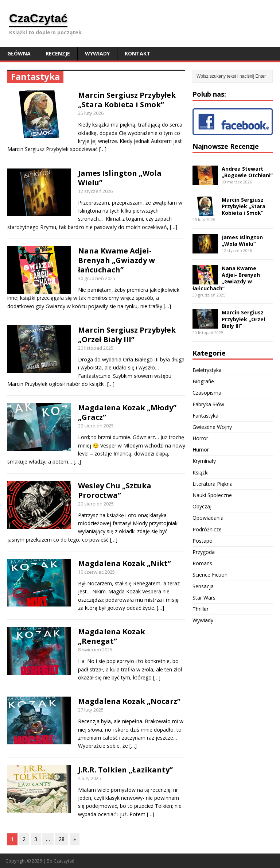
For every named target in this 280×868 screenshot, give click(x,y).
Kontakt (137, 53)
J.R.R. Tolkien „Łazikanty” (125, 770)
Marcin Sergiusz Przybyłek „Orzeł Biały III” (127, 335)
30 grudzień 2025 (97, 278)
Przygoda (204, 552)
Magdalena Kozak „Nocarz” (129, 701)
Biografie (203, 381)
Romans (202, 563)
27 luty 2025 (91, 710)
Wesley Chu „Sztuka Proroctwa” (115, 490)
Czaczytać (64, 861)
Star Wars (204, 598)
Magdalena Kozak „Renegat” (112, 636)
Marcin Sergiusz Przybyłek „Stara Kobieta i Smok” (127, 100)
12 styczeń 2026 (95, 191)
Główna (19, 53)
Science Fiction (210, 575)
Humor (201, 449)
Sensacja (203, 586)
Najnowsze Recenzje (226, 146)
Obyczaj (202, 506)
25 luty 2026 (91, 113)
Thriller (201, 609)
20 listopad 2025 (96, 348)
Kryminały (204, 461)
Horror (200, 438)
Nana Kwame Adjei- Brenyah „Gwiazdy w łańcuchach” (116, 260)
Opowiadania (208, 518)
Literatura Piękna (213, 484)
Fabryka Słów (208, 404)
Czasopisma (207, 393)
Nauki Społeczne (212, 495)
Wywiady (97, 53)
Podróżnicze (207, 529)
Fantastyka (205, 416)
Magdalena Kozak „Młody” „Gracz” (127, 412)
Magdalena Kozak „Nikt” (125, 563)
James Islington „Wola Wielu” (120, 178)
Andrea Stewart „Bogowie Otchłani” (247, 172)
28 (62, 839)
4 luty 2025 (90, 778)
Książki (201, 472)
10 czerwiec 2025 (96, 572)
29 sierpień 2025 (96, 426)
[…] (103, 149)
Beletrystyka (207, 370)
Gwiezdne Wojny (212, 427)
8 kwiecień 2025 (95, 650)
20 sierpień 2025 (96, 504)
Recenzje (58, 53)
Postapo (203, 541)
